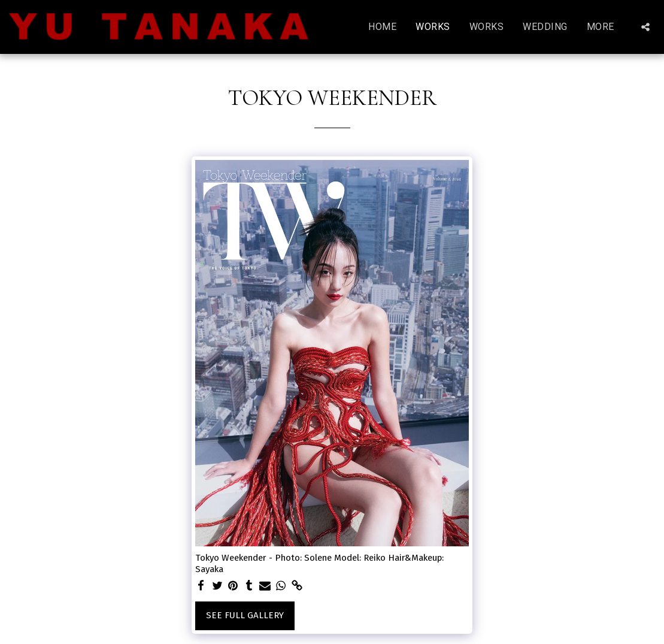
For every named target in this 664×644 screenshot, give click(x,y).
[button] (645, 27)
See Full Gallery (245, 615)
